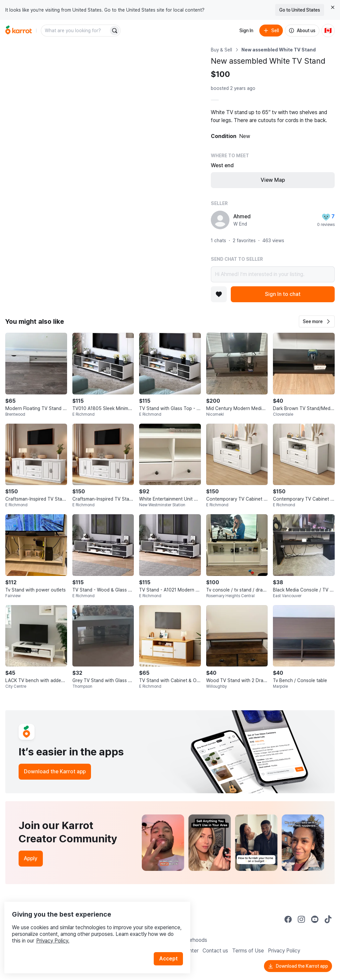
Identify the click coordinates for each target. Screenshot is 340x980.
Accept (171, 947)
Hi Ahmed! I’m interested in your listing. (273, 274)
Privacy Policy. (89, 929)
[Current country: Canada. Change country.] (328, 31)
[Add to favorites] (219, 294)
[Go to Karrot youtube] (315, 919)
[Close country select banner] (333, 7)
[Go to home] (19, 31)
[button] (317, 321)
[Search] (115, 31)
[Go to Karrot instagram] (301, 919)
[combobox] (75, 31)
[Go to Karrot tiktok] (328, 919)
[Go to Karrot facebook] (288, 919)
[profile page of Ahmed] (220, 220)
